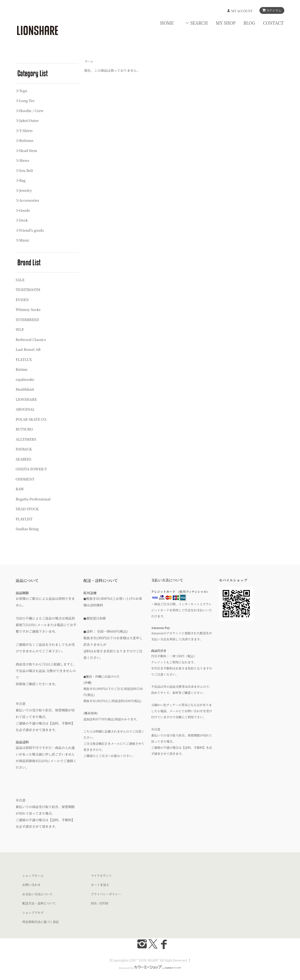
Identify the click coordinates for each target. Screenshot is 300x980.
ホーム (89, 61)
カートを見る (100, 885)
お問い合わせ (31, 885)
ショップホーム (33, 876)
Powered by (150, 968)
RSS (94, 903)
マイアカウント (101, 876)
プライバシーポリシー (106, 894)
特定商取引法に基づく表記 (41, 922)
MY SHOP (226, 23)
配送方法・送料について (39, 903)
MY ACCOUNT (242, 11)
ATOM (104, 903)
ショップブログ (33, 913)
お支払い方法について (37, 894)
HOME (167, 23)
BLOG (249, 23)
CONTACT (273, 23)
